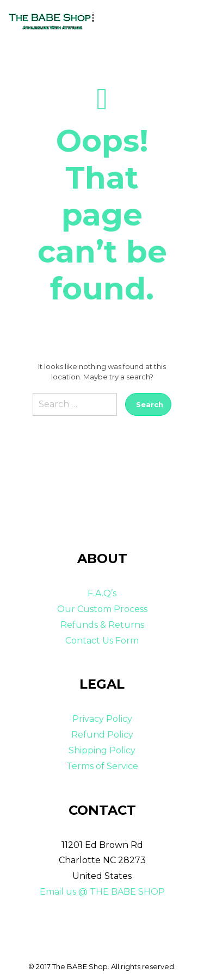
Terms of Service (102, 766)
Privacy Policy (102, 719)
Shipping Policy (102, 750)
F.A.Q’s (102, 593)
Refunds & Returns (102, 625)
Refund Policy (102, 735)
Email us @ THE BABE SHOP (102, 892)
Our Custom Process (102, 609)
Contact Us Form (102, 641)
